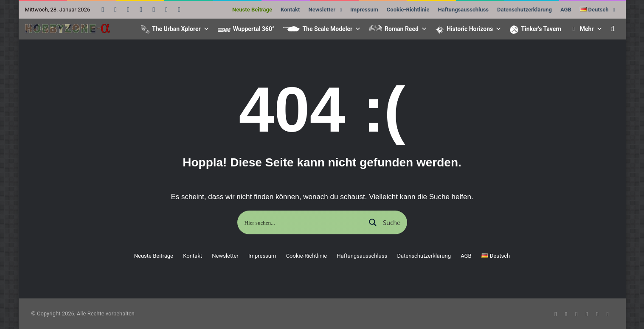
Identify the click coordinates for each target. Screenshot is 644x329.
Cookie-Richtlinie (408, 10)
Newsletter (322, 10)
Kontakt (290, 10)
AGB (566, 10)
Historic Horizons (474, 29)
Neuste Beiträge (252, 10)
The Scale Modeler (332, 29)
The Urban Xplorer (181, 29)
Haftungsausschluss (463, 10)
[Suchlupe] (384, 222)
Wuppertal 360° (254, 29)
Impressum (364, 10)
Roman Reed (406, 29)
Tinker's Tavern (541, 29)
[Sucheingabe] (302, 222)
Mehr (591, 29)
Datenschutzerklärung (524, 10)
